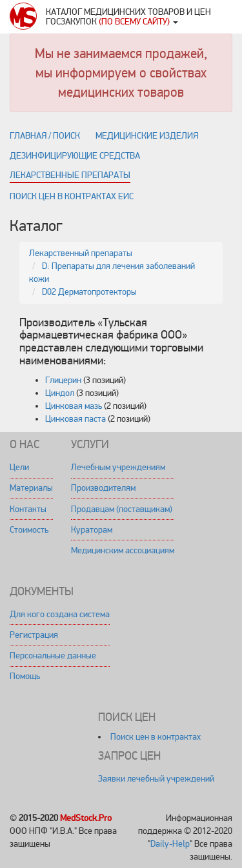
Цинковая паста (76, 419)
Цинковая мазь (74, 406)
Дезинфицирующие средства (75, 156)
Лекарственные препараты (70, 175)
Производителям (103, 488)
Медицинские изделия (147, 136)
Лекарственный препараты (81, 253)
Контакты (28, 509)
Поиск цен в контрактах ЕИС (72, 196)
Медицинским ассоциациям (123, 550)
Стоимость (29, 530)
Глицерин (63, 380)
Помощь (25, 676)
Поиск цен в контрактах (156, 737)
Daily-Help (170, 844)
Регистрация (34, 635)
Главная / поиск (45, 136)
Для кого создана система (60, 614)
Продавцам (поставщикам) (122, 509)
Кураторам (92, 530)
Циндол (60, 393)
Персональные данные (53, 656)
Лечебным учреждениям (118, 467)
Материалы (31, 488)
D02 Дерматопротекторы (89, 292)
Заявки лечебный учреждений (156, 779)
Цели (19, 467)
